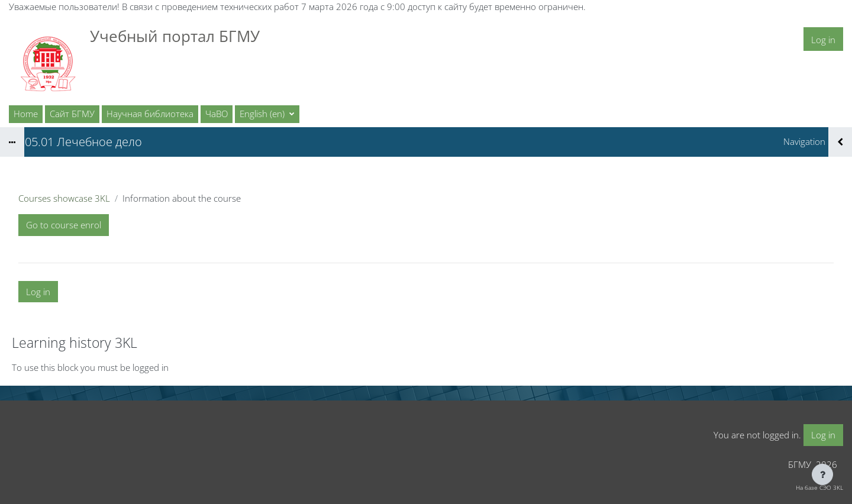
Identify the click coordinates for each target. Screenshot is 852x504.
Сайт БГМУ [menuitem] (72, 114)
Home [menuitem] (26, 114)
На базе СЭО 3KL (819, 487)
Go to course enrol (64, 225)
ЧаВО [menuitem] (217, 114)
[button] (267, 114)
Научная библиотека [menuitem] (150, 114)
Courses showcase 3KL (64, 198)
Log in (823, 40)
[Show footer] (822, 474)
